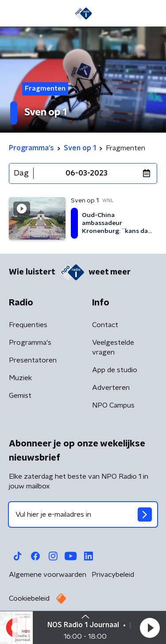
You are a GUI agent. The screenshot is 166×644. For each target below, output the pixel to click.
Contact (105, 325)
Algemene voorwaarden (48, 575)
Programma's (30, 343)
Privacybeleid (113, 575)
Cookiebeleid (29, 598)
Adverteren (111, 388)
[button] (150, 628)
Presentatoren (33, 360)
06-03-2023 (87, 173)
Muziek (20, 378)
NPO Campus (113, 405)
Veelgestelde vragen (113, 347)
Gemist (20, 396)
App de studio (115, 370)
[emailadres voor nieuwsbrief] (83, 514)
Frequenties (28, 325)
